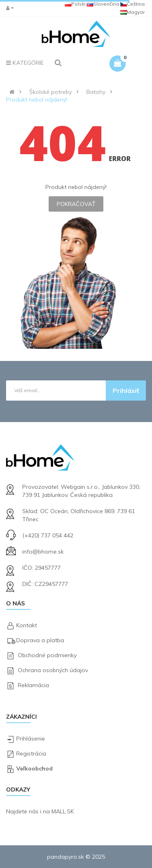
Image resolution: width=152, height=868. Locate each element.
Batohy (96, 92)
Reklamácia (33, 685)
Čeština (133, 4)
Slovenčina (103, 4)
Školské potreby (50, 92)
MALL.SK (63, 811)
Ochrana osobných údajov (53, 670)
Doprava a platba (40, 640)
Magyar (133, 12)
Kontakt (27, 625)
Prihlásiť (126, 390)
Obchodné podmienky (47, 655)
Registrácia (31, 753)
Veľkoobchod (34, 768)
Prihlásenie (31, 739)
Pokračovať (76, 204)
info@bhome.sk (43, 552)
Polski (75, 4)
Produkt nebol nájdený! (37, 100)
